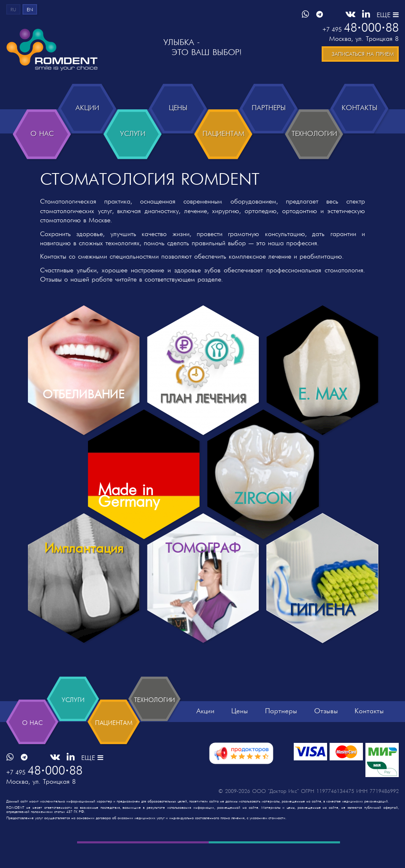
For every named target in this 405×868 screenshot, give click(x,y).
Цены (240, 736)
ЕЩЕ (388, 15)
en (30, 10)
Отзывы (326, 736)
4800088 (361, 29)
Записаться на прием (363, 54)
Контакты (369, 736)
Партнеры (281, 736)
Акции (205, 736)
